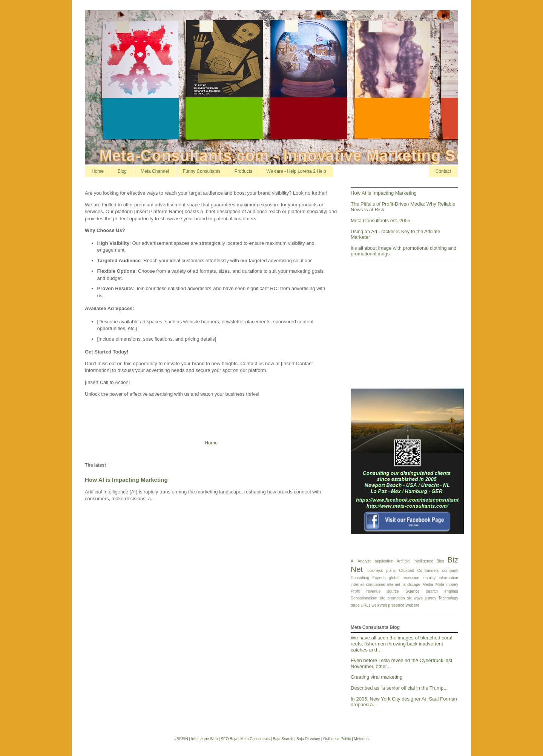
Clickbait (406, 571)
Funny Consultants (202, 171)
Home (98, 171)
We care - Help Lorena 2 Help (296, 171)
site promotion (392, 598)
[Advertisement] (407, 320)
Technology (448, 598)
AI (353, 561)
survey (430, 598)
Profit (355, 591)
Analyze (364, 561)
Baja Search (283, 739)
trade (355, 605)
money (452, 585)
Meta (440, 585)
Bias (440, 561)
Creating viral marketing (377, 677)
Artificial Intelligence (415, 561)
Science (412, 591)
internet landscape (404, 585)
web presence (392, 605)
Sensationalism (364, 598)
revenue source (383, 591)
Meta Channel (155, 171)
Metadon (361, 739)
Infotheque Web (204, 739)
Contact (443, 171)
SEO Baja (229, 739)
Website (412, 605)
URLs (366, 605)
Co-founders (428, 571)
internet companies (368, 585)
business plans (381, 571)
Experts (379, 578)
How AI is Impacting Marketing (126, 480)
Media (428, 585)
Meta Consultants (255, 739)
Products (243, 171)
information (449, 578)
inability (429, 578)
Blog (122, 171)
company (450, 571)
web (375, 605)
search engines (442, 591)
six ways (415, 598)
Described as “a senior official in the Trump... (399, 688)
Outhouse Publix (337, 739)
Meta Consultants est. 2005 (380, 220)
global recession (404, 578)
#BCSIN (181, 739)
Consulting (360, 578)
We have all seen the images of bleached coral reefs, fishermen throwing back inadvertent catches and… (401, 644)
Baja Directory (308, 739)
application (384, 561)
